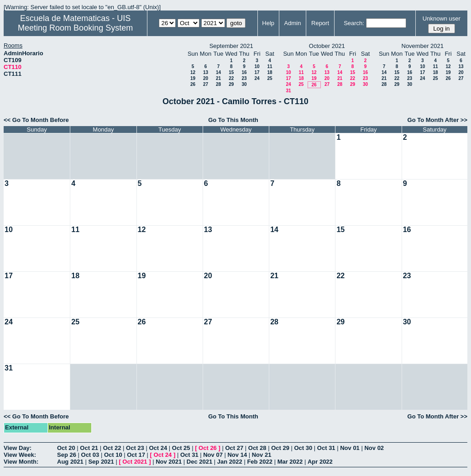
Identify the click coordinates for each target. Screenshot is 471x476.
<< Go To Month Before (36, 120)
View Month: (21, 462)
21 (218, 78)
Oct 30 (304, 448)
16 (244, 72)
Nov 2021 (169, 462)
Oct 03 (90, 455)
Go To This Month (233, 120)
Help (268, 23)
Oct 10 (113, 455)
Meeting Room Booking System (75, 28)
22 (231, 78)
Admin (293, 23)
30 (244, 84)
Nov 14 (237, 455)
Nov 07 (213, 455)
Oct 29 (280, 448)
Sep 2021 (101, 462)
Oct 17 (136, 455)
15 (231, 72)
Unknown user (442, 19)
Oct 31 (326, 448)
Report (320, 23)
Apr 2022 (320, 462)
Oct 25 (181, 448)
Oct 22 (112, 448)
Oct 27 (234, 448)
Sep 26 (67, 455)
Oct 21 (89, 448)
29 (231, 84)
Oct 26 (208, 448)
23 (244, 78)
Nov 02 (374, 448)
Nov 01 (350, 448)
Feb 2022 (260, 462)
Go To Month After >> (437, 120)
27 (206, 84)
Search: (354, 23)
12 (193, 72)
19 (193, 78)
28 (218, 84)
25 (270, 78)
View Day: (18, 448)
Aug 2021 (70, 462)
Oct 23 (135, 448)
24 (257, 78)
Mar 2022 (290, 462)
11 (270, 66)
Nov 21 (262, 455)
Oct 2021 (135, 462)
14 (218, 72)
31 (288, 91)
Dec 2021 (199, 462)
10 (257, 66)
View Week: (20, 455)
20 (206, 78)
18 (270, 72)
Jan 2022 (230, 462)
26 (193, 84)
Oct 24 (158, 448)
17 (257, 72)
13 (206, 72)
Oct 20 (66, 448)
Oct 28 (257, 448)
